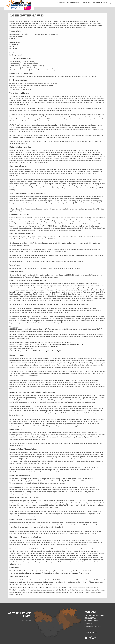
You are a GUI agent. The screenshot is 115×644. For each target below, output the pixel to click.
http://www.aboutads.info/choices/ (55, 319)
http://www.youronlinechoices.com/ (89, 319)
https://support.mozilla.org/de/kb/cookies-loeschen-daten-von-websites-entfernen (45, 342)
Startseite (61, 3)
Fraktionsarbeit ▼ (74, 3)
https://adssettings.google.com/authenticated (74, 573)
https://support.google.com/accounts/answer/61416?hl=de (39, 347)
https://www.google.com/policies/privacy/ (40, 573)
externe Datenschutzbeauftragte (88, 588)
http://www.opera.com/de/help (24, 349)
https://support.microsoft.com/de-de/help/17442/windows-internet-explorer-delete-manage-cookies (52, 344)
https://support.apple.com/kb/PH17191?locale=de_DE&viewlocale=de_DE (37, 351)
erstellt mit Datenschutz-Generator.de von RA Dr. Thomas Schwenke (31, 588)
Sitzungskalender (100, 3)
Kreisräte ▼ (87, 3)
